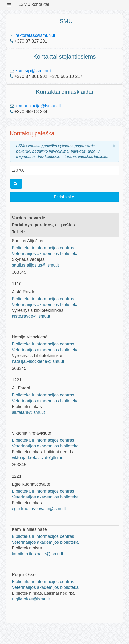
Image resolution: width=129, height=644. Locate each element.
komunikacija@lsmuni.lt (38, 106)
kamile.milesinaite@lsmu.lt (37, 554)
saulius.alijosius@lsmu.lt (35, 265)
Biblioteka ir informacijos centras (43, 248)
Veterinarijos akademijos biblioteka (45, 254)
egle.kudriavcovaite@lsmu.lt (39, 509)
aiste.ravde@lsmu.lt (31, 316)
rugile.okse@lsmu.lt (31, 599)
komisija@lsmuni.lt (33, 71)
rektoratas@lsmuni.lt (35, 35)
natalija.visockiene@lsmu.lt (38, 361)
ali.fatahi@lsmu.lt (28, 412)
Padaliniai (64, 197)
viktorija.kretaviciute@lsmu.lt (39, 458)
